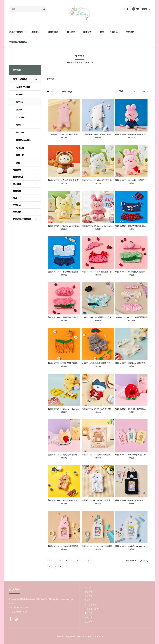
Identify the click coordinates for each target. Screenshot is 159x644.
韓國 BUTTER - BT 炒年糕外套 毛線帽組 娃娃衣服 (102, 409)
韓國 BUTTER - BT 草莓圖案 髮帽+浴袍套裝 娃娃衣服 (70, 317)
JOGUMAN (21, 117)
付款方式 (88, 596)
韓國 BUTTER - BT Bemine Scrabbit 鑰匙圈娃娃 (102, 226)
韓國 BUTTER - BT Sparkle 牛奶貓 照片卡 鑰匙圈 (102, 546)
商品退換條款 (90, 605)
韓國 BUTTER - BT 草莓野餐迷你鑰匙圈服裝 (134, 409)
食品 (15, 198)
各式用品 (17, 205)
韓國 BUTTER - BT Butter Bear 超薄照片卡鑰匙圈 (69, 500)
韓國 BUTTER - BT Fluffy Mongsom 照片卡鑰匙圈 (136, 546)
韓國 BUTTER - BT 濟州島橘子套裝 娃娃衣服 (67, 363)
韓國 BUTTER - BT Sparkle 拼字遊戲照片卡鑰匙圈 (69, 546)
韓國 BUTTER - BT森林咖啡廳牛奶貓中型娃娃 (67, 180)
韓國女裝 (17, 170)
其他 (18, 163)
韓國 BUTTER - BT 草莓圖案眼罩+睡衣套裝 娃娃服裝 (104, 272)
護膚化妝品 (18, 177)
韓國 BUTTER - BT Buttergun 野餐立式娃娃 (66, 226)
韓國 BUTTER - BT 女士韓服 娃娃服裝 (131, 317)
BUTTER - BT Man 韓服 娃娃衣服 (98, 317)
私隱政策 (88, 617)
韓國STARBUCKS (23, 140)
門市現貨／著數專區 (22, 219)
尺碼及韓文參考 (91, 609)
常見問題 (88, 613)
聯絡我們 (88, 622)
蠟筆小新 (20, 155)
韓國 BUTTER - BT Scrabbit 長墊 (64, 134)
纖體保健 (17, 191)
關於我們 (88, 588)
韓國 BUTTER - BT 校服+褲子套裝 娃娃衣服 (66, 272)
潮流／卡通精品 (78, 63)
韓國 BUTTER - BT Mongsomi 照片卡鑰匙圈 (100, 500)
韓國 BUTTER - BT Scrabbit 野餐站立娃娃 (133, 180)
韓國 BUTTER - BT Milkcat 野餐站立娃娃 (98, 180)
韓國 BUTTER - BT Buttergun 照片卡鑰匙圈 (133, 455)
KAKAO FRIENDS (23, 87)
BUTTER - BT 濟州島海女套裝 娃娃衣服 (98, 363)
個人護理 (17, 184)
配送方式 (88, 600)
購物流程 (88, 592)
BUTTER (90, 63)
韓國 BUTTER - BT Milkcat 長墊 (98, 134)
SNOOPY (20, 132)
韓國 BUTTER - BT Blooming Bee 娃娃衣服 (66, 409)
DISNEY (19, 110)
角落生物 (20, 148)
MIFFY (19, 125)
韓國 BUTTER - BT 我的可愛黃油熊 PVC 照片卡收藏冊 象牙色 (108, 455)
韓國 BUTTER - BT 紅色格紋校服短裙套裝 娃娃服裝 (137, 226)
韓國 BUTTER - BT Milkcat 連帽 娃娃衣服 (132, 363)
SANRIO (19, 95)
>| (61, 566)
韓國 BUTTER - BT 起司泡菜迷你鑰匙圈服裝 (66, 455)
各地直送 (17, 212)
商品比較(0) (67, 92)
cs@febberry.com (20, 607)
